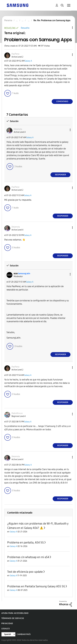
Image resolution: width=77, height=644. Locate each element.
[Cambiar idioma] (8, 634)
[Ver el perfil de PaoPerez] (15, 54)
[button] (68, 55)
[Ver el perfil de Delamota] (18, 129)
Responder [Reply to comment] (61, 175)
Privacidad (7, 623)
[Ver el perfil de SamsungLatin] (24, 274)
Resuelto (25, 28)
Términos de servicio (13, 618)
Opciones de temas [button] (68, 28)
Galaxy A (28, 61)
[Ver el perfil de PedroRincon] (17, 413)
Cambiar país (24, 634)
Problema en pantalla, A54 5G (26, 542)
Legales (6, 629)
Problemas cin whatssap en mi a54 (28, 557)
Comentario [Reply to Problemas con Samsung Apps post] (62, 101)
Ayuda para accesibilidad (15, 613)
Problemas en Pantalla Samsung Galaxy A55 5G (36, 586)
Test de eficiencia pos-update (25, 572)
